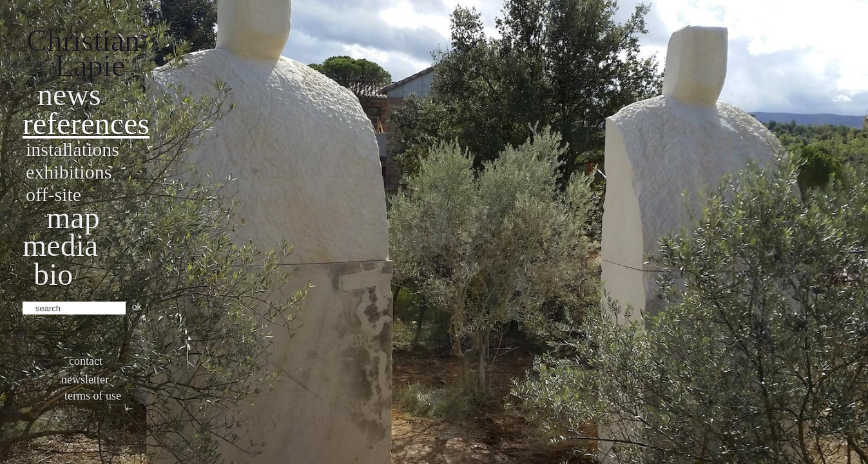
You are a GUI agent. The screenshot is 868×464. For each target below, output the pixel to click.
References (86, 123)
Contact (86, 361)
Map (73, 217)
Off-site (53, 194)
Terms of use (93, 396)
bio (53, 274)
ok (137, 307)
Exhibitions (69, 172)
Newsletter (85, 380)
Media (60, 245)
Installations (72, 149)
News (69, 94)
